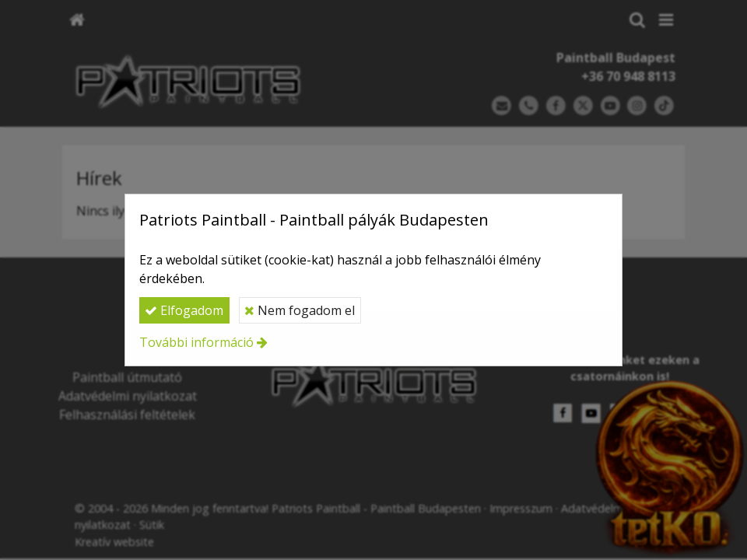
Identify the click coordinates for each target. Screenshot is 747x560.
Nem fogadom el (300, 310)
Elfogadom (184, 310)
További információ (196, 342)
